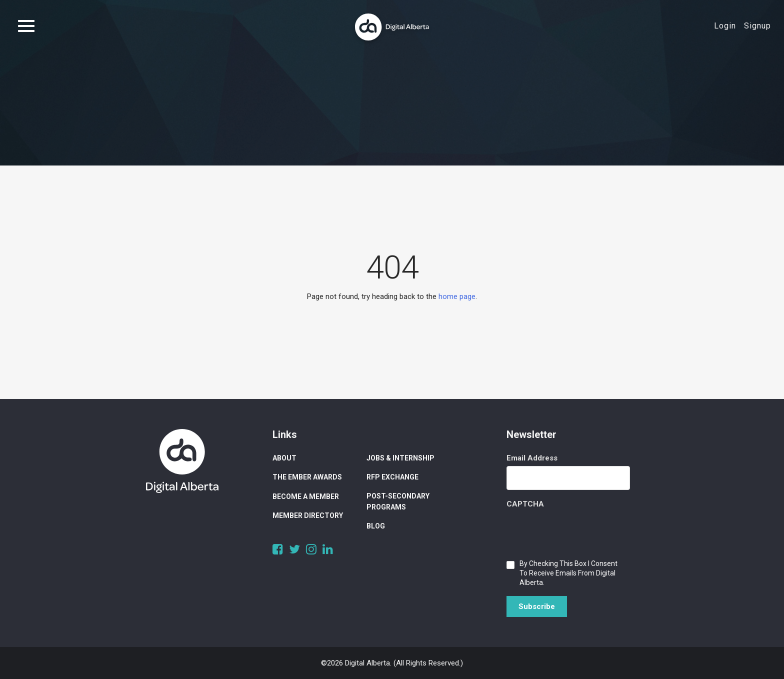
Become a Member (306, 496)
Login (725, 26)
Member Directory (308, 515)
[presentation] (582, 531)
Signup (757, 26)
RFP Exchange (392, 477)
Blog (376, 526)
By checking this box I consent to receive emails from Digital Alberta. (568, 573)
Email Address (532, 458)
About (284, 458)
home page (457, 296)
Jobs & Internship (400, 458)
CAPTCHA (525, 504)
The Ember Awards (307, 477)
